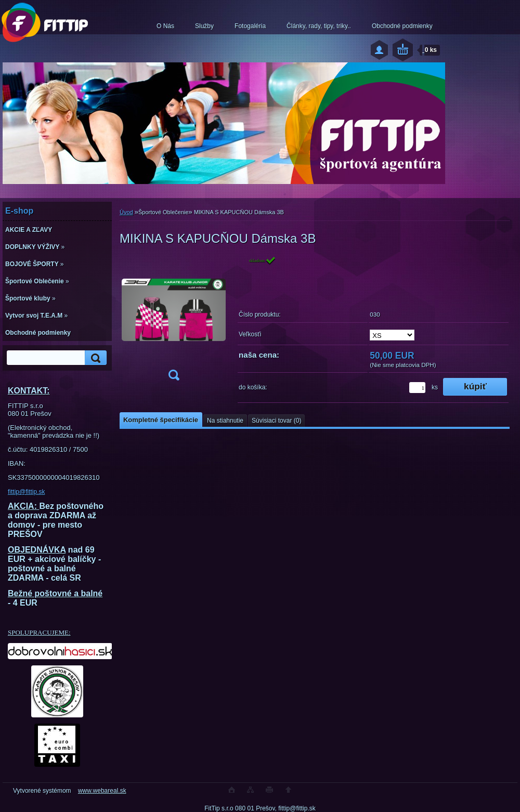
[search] (94, 358)
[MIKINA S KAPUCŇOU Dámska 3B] (174, 322)
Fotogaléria (250, 26)
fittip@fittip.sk (27, 492)
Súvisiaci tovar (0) (276, 421)
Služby (204, 26)
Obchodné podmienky (402, 26)
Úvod (126, 212)
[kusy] (417, 388)
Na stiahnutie (225, 421)
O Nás (165, 26)
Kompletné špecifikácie (161, 420)
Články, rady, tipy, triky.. (319, 26)
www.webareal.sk (102, 791)
